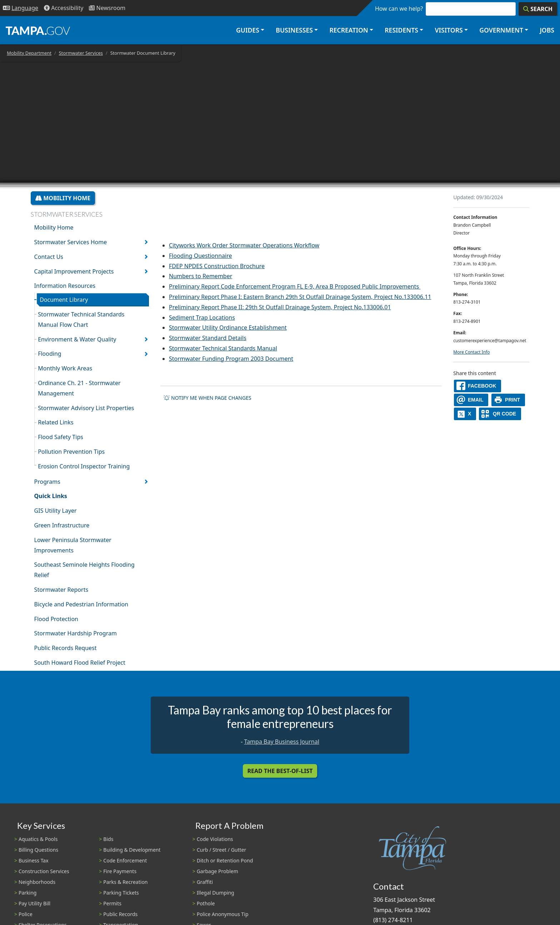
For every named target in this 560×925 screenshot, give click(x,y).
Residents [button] (401, 30)
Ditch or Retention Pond (225, 860)
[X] (465, 414)
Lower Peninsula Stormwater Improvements (73, 545)
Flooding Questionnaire (201, 256)
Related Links (56, 422)
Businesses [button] (294, 30)
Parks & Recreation (125, 882)
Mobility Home (63, 198)
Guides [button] (248, 30)
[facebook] (477, 386)
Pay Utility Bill (34, 903)
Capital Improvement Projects (74, 271)
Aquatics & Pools (38, 839)
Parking (27, 893)
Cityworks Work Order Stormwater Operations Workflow (244, 245)
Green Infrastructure (62, 525)
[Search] (538, 9)
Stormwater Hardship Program (76, 633)
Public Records (120, 914)
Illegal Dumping (216, 893)
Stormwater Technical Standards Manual (223, 348)
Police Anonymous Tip (223, 914)
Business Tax (34, 860)
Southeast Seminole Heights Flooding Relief (84, 570)
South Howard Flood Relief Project (80, 663)
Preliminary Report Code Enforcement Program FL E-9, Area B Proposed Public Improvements (294, 286)
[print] (508, 400)
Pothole (206, 903)
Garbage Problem (217, 871)
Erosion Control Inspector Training (84, 466)
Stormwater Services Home (71, 242)
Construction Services (44, 871)
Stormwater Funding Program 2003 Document (231, 359)
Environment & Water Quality (77, 339)
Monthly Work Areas (65, 368)
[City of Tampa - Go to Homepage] (38, 30)
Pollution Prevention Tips (71, 452)
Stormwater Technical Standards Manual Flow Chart (81, 319)
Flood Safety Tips (61, 437)
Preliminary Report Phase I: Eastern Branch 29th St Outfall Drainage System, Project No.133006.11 (300, 297)
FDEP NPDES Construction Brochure (217, 266)
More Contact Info (471, 352)
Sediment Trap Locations (202, 318)
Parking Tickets (121, 893)
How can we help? (399, 9)
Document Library (64, 300)
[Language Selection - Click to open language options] (21, 8)
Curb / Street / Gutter (222, 850)
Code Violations (215, 839)
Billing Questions (38, 850)
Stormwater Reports (61, 590)
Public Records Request (66, 648)
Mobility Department (29, 53)
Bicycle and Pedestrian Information (81, 604)
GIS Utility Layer (56, 511)
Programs (47, 482)
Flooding (50, 354)
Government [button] (501, 30)
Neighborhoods (37, 882)
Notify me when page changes (207, 398)
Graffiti (205, 882)
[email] (471, 400)
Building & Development (132, 850)
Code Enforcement (125, 860)
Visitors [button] (449, 30)
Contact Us (49, 257)
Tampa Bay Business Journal (282, 742)
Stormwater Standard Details (208, 338)
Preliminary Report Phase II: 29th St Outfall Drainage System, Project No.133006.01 (280, 307)
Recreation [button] (349, 30)
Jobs (547, 30)
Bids (108, 839)
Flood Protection (56, 619)
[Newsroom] (107, 8)
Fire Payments (120, 871)
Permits (112, 903)
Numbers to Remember (201, 276)
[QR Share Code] (500, 414)
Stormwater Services (81, 53)
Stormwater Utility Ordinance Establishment (228, 328)
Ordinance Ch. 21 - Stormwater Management (79, 388)
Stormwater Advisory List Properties (86, 408)
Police (26, 914)
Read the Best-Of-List (280, 771)
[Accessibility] (64, 8)
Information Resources (65, 286)
